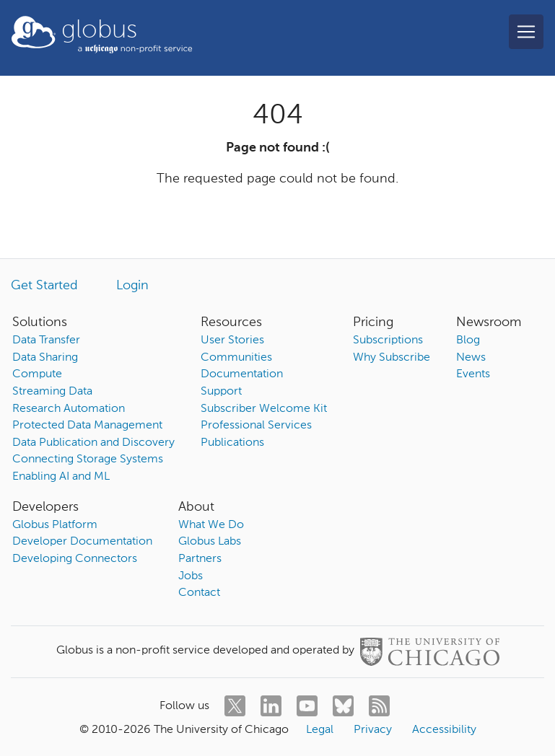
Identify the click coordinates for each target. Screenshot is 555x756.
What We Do (211, 525)
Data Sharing (45, 358)
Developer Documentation (82, 542)
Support (221, 392)
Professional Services (256, 426)
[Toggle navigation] (526, 32)
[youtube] (307, 706)
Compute (37, 374)
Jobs (191, 576)
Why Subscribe (392, 358)
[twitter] (235, 706)
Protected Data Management (87, 426)
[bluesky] (343, 706)
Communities (236, 358)
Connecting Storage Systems (88, 460)
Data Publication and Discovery (93, 443)
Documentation (242, 374)
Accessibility (444, 730)
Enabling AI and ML (61, 477)
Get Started (44, 286)
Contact (199, 593)
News (471, 358)
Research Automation (69, 409)
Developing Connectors (75, 559)
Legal (320, 730)
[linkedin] (271, 706)
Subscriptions (388, 340)
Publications (232, 443)
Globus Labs (210, 542)
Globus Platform (55, 525)
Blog (468, 340)
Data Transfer (46, 340)
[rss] (379, 706)
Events (473, 374)
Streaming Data (52, 392)
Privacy (373, 730)
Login (132, 286)
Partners (200, 559)
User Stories (232, 340)
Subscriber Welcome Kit (264, 409)
